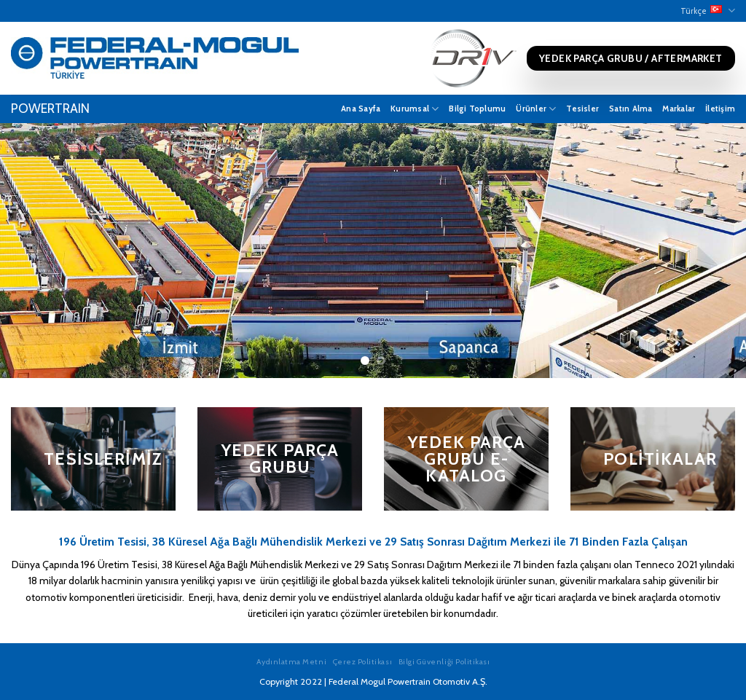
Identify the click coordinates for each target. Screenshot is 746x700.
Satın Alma (631, 109)
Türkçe (708, 11)
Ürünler (536, 109)
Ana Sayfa (361, 109)
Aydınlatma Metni (292, 662)
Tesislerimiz (103, 459)
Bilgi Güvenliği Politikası (444, 662)
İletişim (720, 109)
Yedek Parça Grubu (280, 459)
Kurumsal (415, 109)
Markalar (679, 109)
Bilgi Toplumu (477, 109)
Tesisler (582, 109)
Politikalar (660, 459)
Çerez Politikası (363, 662)
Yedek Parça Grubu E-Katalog (467, 458)
